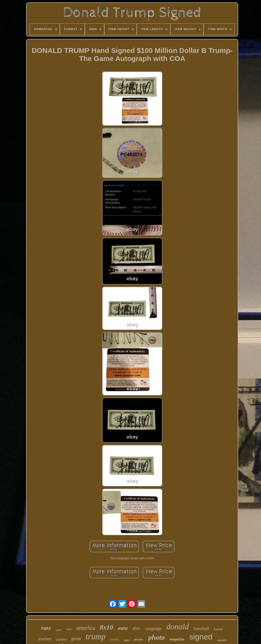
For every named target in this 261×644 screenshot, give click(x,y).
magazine (177, 639)
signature (222, 640)
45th (136, 629)
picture (139, 639)
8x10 (106, 627)
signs (126, 640)
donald (178, 627)
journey (45, 639)
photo (157, 637)
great (76, 639)
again (59, 630)
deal (69, 629)
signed (201, 637)
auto (123, 628)
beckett (115, 639)
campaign (153, 629)
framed (218, 629)
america (86, 628)
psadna (62, 639)
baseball (201, 628)
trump (96, 637)
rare (46, 628)
